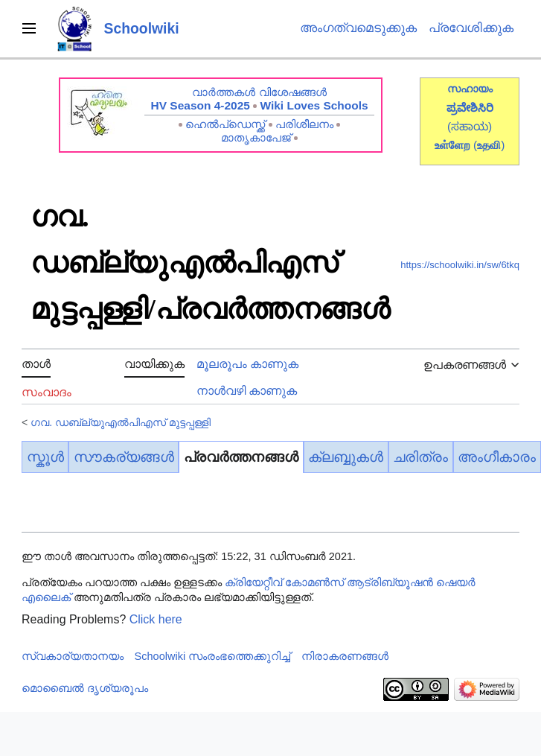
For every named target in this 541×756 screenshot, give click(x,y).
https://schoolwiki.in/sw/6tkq (460, 265)
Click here (156, 619)
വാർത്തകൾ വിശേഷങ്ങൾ (259, 92)
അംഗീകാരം (497, 457)
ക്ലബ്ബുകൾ (346, 457)
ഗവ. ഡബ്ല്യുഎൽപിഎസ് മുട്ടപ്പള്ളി (121, 422)
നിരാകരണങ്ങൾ (345, 656)
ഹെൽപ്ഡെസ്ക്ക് (225, 124)
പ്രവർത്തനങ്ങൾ (241, 457)
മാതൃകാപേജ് (256, 137)
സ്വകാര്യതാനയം (73, 656)
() (489, 145)
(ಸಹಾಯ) (470, 126)
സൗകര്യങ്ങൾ (124, 457)
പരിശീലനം (304, 124)
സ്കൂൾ (45, 457)
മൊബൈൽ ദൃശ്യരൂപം (85, 688)
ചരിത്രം (420, 457)
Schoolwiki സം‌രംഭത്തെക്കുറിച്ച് (213, 656)
